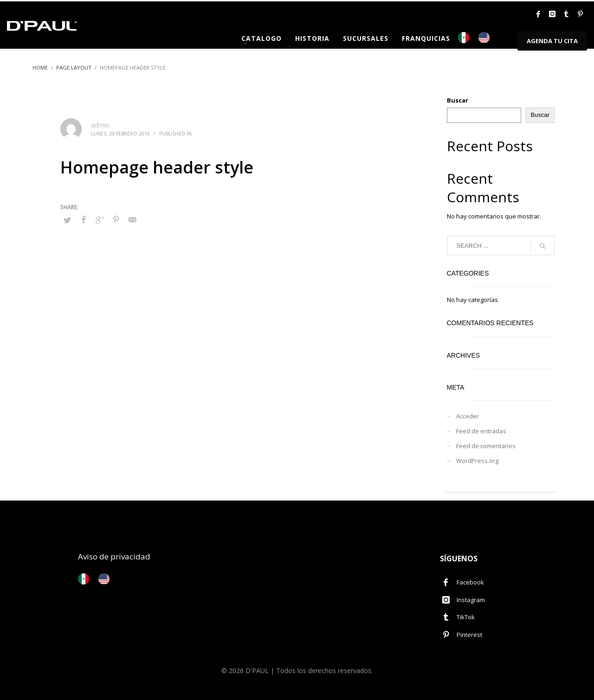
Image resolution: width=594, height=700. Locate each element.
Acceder (468, 416)
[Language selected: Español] (478, 38)
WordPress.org (477, 461)
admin (100, 125)
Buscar (458, 100)
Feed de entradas (481, 431)
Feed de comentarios (486, 446)
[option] (486, 38)
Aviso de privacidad (114, 556)
